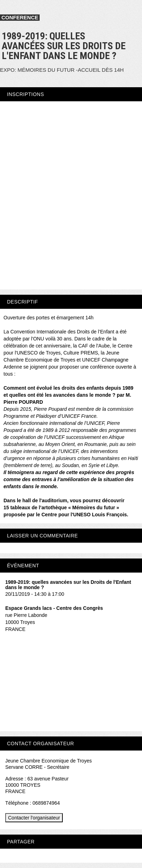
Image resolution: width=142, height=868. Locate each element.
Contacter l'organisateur (34, 818)
